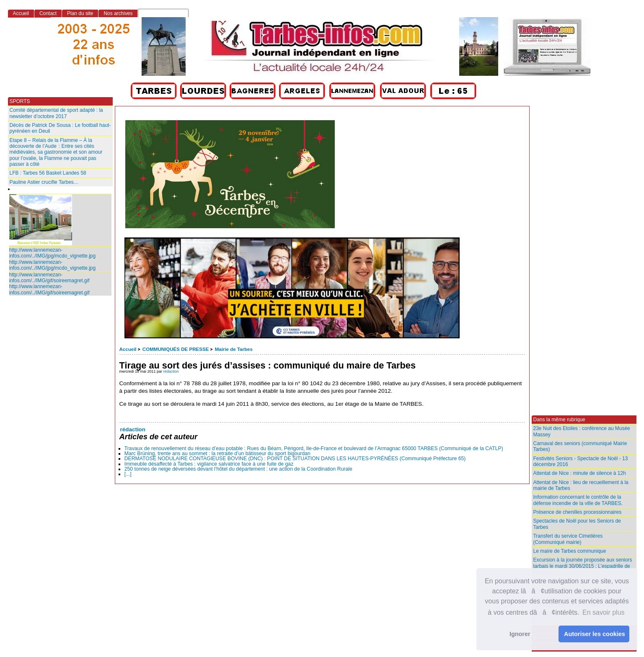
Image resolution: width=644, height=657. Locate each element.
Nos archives (118, 13)
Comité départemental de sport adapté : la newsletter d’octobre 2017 (56, 113)
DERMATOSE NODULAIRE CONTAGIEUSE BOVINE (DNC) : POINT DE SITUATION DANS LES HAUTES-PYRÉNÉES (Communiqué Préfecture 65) (295, 459)
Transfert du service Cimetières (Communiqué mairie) (568, 539)
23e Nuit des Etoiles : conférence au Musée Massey (582, 431)
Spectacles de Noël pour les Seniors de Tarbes (577, 524)
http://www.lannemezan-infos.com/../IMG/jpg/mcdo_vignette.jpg (53, 253)
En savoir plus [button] (604, 612)
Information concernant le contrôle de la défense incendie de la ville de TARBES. (578, 500)
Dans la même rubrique (559, 420)
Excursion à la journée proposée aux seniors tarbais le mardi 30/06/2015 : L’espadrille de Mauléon (583, 566)
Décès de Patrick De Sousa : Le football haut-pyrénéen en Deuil (60, 128)
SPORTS (20, 101)
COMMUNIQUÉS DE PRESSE (176, 349)
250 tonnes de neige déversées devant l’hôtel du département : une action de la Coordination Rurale (238, 469)
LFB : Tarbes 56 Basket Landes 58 (48, 173)
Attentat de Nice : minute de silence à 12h (580, 473)
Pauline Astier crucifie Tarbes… (44, 182)
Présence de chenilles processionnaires (578, 512)
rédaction (171, 371)
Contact (48, 13)
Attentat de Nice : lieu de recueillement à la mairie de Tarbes (581, 485)
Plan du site (80, 13)
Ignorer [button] (520, 634)
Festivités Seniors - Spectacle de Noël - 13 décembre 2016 (581, 461)
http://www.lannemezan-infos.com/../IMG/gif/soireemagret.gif (49, 278)
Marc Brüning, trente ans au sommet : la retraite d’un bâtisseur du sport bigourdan (217, 453)
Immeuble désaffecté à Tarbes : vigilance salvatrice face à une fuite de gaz (209, 464)
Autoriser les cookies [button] (595, 634)
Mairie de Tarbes (234, 349)
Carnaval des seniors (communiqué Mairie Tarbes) (580, 446)
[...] (128, 474)
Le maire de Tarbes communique (570, 551)
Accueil (128, 349)
